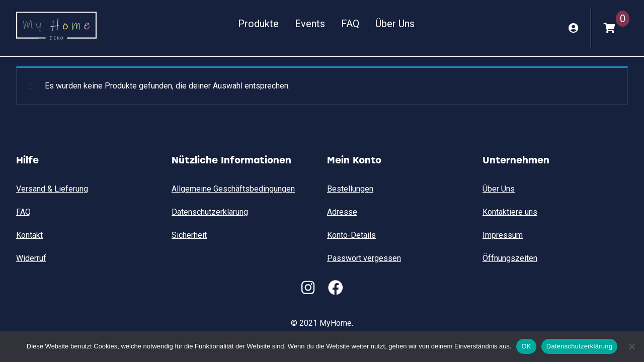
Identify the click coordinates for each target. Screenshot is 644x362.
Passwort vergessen (364, 258)
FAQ (350, 24)
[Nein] (631, 346)
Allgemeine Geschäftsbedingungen (233, 189)
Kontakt (29, 235)
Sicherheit (189, 235)
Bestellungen (350, 189)
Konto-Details (351, 235)
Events (310, 24)
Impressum (503, 235)
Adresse (342, 212)
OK (526, 346)
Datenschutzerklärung (210, 212)
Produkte (258, 24)
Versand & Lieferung (52, 189)
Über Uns (395, 24)
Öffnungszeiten (510, 258)
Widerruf (31, 258)
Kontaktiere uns (510, 212)
